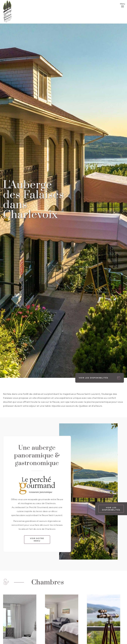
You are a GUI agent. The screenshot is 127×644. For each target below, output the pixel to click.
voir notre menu (37, 540)
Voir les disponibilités (111, 509)
